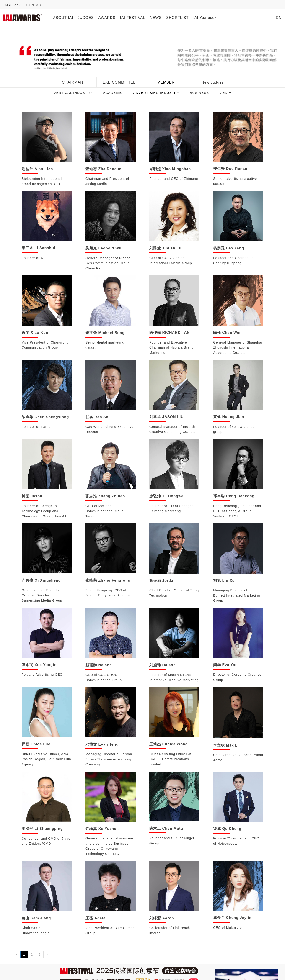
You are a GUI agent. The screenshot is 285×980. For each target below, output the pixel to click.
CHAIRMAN (72, 82)
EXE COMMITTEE (119, 82)
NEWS (156, 18)
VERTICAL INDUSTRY (73, 93)
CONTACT (35, 5)
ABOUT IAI (63, 18)
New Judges (212, 82)
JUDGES (86, 18)
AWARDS (107, 18)
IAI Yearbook (205, 18)
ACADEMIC (113, 93)
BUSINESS (199, 93)
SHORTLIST (177, 18)
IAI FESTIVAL (133, 18)
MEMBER (166, 82)
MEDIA (225, 93)
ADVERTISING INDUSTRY (156, 93)
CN (279, 18)
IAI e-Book (12, 5)
